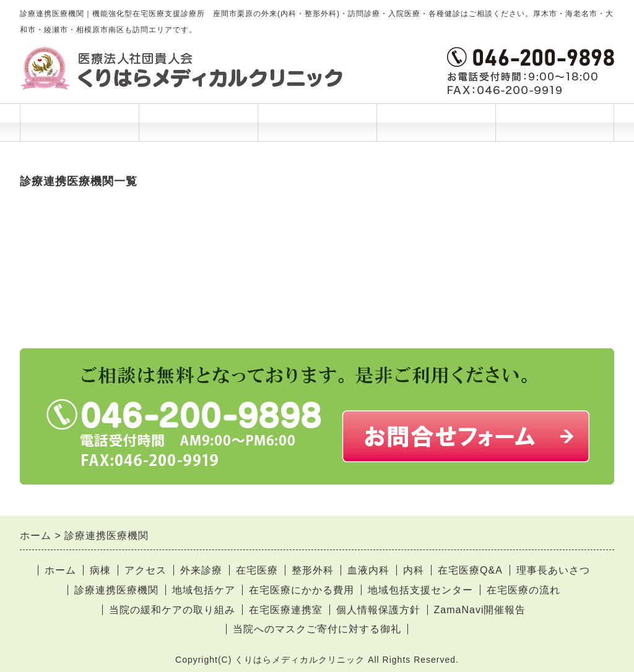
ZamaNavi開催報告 (480, 610)
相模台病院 (46, 278)
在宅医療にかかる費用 (302, 590)
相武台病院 (46, 261)
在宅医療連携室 (286, 610)
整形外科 (313, 570)
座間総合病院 (51, 246)
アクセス (145, 570)
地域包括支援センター (420, 590)
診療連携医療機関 (116, 590)
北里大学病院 (51, 214)
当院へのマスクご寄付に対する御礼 (317, 629)
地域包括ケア (204, 590)
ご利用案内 (317, 129)
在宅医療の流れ (523, 590)
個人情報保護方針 (378, 610)
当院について (436, 129)
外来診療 (201, 570)
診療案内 (198, 123)
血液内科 (368, 570)
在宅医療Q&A (470, 570)
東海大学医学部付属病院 (78, 309)
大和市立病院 (51, 294)
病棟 (100, 570)
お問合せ (555, 123)
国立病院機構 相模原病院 (79, 230)
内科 (414, 570)
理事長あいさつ (553, 570)
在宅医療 (257, 570)
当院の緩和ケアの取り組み (172, 610)
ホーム (80, 123)
